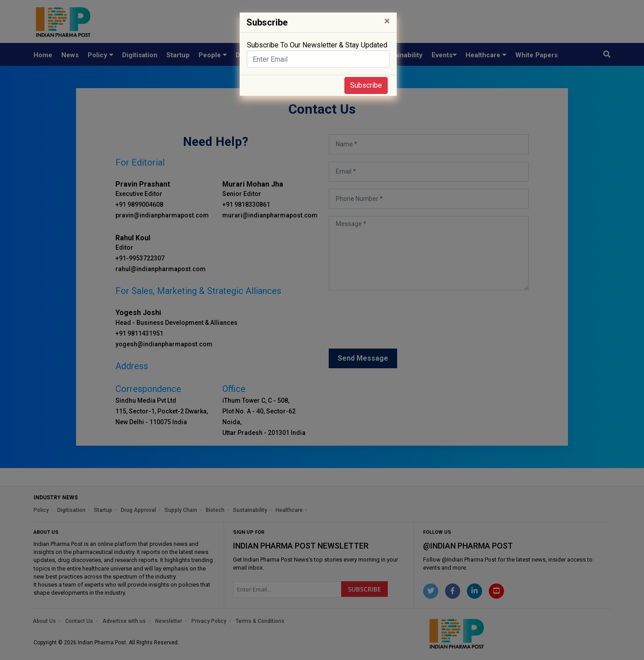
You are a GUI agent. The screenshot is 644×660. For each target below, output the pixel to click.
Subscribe (366, 85)
